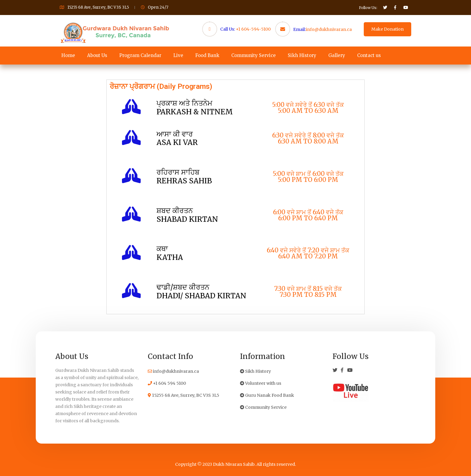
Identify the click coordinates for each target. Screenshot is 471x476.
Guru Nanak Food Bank (267, 395)
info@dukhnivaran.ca (329, 29)
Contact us (369, 55)
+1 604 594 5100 (167, 383)
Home (68, 55)
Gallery (337, 55)
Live (178, 55)
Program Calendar (140, 55)
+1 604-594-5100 (253, 29)
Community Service (254, 55)
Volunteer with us (261, 383)
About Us (97, 55)
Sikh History (302, 55)
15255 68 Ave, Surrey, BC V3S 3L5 (184, 395)
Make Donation (387, 29)
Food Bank (207, 55)
